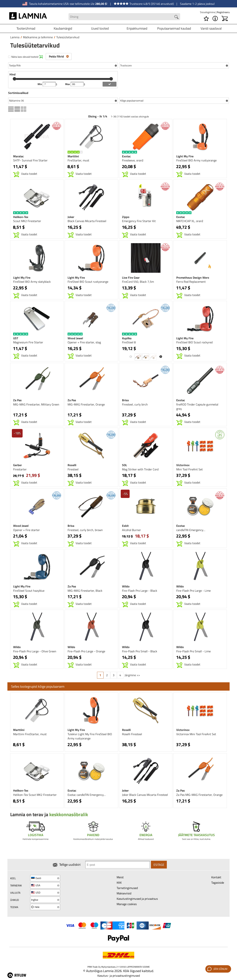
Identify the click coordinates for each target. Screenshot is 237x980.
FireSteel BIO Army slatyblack (32, 282)
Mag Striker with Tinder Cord (140, 469)
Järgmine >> (132, 675)
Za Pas (17, 400)
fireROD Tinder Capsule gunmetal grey (197, 407)
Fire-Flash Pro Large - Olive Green (35, 651)
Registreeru (223, 12)
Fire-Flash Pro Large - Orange (86, 651)
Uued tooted (100, 28)
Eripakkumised (137, 28)
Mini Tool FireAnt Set (190, 469)
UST (16, 338)
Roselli (72, 465)
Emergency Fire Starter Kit (139, 221)
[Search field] (124, 17)
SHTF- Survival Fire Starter (30, 160)
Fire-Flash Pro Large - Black (140, 591)
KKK (119, 883)
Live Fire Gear (131, 278)
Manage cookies (127, 904)
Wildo (126, 586)
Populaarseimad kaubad (174, 28)
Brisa (125, 400)
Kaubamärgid (63, 28)
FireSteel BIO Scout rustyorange (88, 282)
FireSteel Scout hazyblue (29, 591)
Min (40, 84)
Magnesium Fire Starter (28, 342)
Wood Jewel (75, 338)
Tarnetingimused (127, 888)
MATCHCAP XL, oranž (190, 221)
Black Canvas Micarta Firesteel (87, 221)
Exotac (126, 156)
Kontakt (216, 877)
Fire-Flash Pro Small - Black (140, 651)
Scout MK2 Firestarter (27, 221)
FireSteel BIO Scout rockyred (194, 342)
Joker (71, 217)
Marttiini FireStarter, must (30, 734)
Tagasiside (218, 883)
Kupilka (127, 338)
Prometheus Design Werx (193, 278)
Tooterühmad (26, 28)
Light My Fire (185, 156)
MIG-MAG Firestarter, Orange (86, 404)
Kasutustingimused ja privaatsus (137, 899)
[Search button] (176, 17)
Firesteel (73, 469)
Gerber (17, 465)
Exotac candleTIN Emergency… (87, 795)
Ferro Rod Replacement (191, 282)
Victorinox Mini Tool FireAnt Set (196, 734)
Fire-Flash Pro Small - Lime (193, 651)
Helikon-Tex (21, 217)
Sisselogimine (208, 12)
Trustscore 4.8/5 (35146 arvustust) (144, 4)
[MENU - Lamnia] (215, 18)
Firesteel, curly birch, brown (85, 530)
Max (68, 84)
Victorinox (183, 465)
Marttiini (73, 156)
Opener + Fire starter (26, 530)
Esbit (125, 526)
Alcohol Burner (131, 530)
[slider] (14, 79)
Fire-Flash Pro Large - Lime (193, 591)
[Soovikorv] (206, 18)
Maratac (18, 156)
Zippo (126, 217)
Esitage (159, 865)
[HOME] (28, 17)
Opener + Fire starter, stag (84, 342)
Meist (120, 877)
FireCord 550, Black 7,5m (138, 282)
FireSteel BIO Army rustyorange (196, 160)
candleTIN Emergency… (191, 530)
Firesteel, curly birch (135, 404)
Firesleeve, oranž (133, 160)
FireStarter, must (78, 160)
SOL (125, 465)
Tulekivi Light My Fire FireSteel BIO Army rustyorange (90, 736)
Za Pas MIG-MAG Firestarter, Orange (199, 795)
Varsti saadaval (211, 28)
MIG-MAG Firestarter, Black (85, 591)
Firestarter (20, 469)
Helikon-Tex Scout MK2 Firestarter (35, 795)
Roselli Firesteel (132, 734)
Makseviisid (124, 893)
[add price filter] (110, 84)
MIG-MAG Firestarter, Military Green (36, 404)
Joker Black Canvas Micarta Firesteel (145, 795)
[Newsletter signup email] (118, 865)
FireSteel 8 (129, 342)
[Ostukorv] (225, 18)
